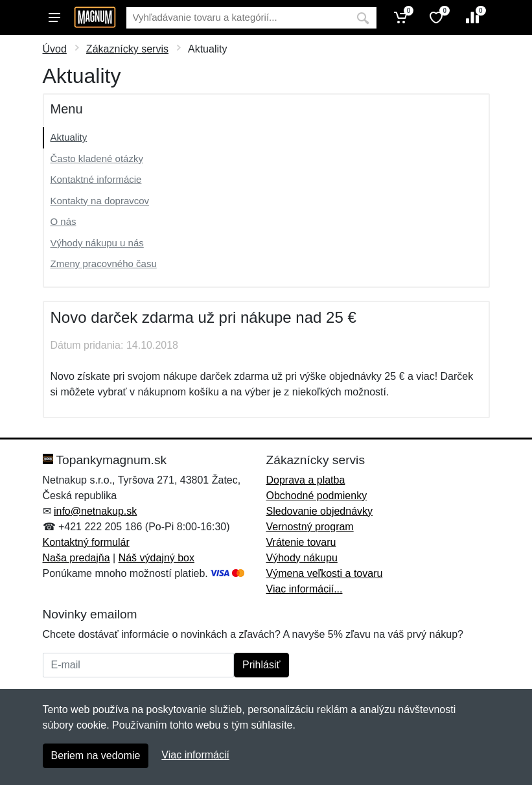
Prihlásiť (261, 665)
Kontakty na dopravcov (100, 201)
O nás (64, 221)
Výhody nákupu (302, 558)
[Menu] (54, 18)
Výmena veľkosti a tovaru (325, 573)
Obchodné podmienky (317, 496)
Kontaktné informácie (96, 179)
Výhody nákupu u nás (97, 243)
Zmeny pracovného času (104, 264)
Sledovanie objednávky (320, 511)
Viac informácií (195, 755)
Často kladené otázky (97, 158)
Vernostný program (310, 527)
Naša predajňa (76, 558)
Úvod (55, 49)
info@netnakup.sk (95, 511)
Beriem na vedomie (96, 756)
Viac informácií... (305, 589)
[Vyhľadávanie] (238, 18)
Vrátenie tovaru (301, 542)
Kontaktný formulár (86, 542)
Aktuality (69, 137)
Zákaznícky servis (127, 49)
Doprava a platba (306, 480)
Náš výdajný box (156, 558)
